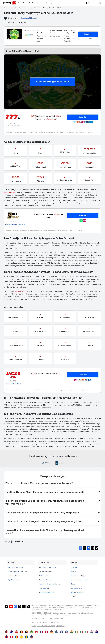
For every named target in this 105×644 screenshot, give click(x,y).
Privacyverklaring (56, 619)
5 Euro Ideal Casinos (45, 580)
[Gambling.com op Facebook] (15, 617)
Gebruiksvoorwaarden (40, 619)
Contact (73, 584)
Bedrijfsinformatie (77, 588)
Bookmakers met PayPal (47, 592)
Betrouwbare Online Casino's (48, 568)
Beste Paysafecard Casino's (16, 568)
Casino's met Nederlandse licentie (50, 584)
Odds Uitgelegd (44, 588)
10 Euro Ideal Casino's (46, 572)
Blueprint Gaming (11, 192)
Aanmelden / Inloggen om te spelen (52, 82)
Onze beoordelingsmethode (80, 580)
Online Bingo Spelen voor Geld (17, 572)
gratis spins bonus (21, 291)
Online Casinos (19, 8)
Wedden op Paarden (14, 576)
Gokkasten (29, 8)
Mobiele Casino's (44, 576)
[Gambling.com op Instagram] (20, 617)
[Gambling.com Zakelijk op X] (28, 617)
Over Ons (74, 568)
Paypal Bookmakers (14, 580)
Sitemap (73, 596)
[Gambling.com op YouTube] (11, 617)
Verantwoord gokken (77, 592)
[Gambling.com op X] (7, 617)
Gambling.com (8, 8)
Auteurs (73, 572)
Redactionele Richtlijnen (79, 576)
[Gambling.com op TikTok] (24, 617)
